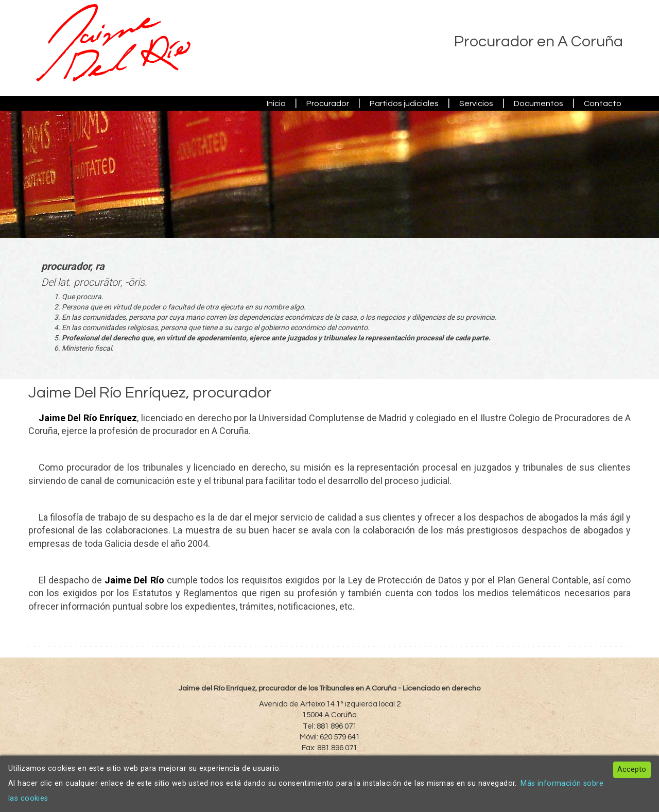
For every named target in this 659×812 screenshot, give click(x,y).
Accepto (632, 770)
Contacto (603, 103)
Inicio (276, 103)
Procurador (328, 103)
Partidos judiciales (404, 103)
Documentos (539, 103)
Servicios (476, 103)
